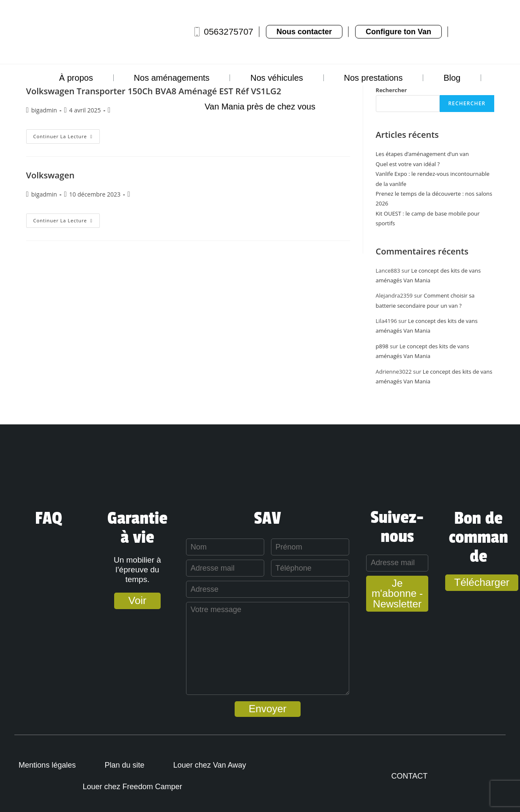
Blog (452, 78)
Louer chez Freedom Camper (134, 787)
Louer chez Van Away (213, 765)
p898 (382, 346)
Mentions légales (48, 765)
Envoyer (260, 709)
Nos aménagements (172, 78)
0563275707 (229, 31)
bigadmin (44, 194)
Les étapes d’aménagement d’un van (422, 154)
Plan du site (126, 765)
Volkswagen (51, 175)
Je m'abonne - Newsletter (394, 589)
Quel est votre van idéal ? (408, 164)
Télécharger (481, 582)
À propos (76, 78)
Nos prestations (373, 78)
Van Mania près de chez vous (260, 107)
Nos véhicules (277, 78)
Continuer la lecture (67, 134)
